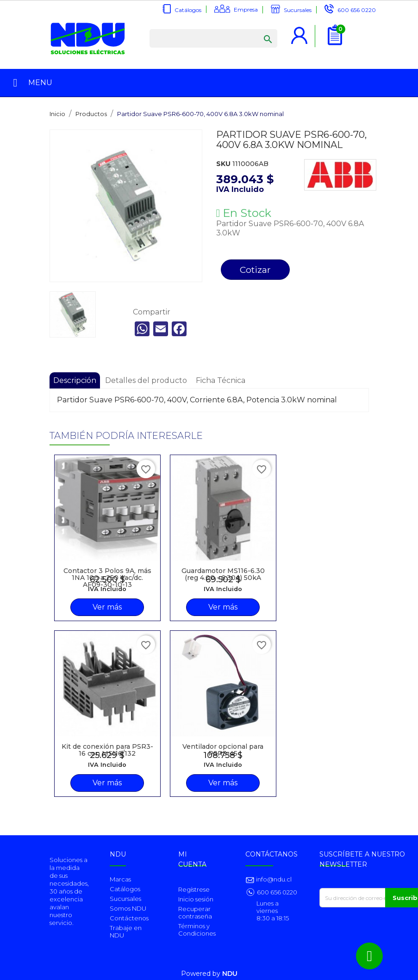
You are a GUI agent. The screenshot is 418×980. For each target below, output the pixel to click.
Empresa (246, 9)
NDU (230, 974)
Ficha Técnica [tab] (221, 380)
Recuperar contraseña (195, 912)
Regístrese (194, 889)
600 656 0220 (357, 10)
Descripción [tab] (75, 380)
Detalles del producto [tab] (146, 380)
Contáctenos (129, 918)
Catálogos (188, 10)
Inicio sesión (196, 899)
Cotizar (255, 270)
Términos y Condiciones (197, 930)
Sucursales (298, 10)
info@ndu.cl (273, 879)
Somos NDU (128, 908)
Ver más (107, 607)
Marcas (120, 879)
